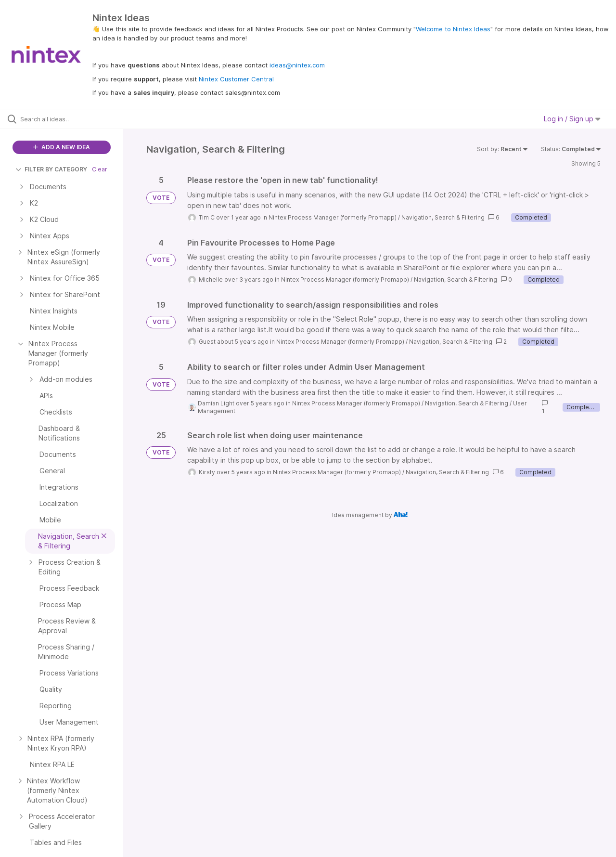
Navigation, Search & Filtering (443, 217)
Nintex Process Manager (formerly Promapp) (333, 217)
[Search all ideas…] (74, 119)
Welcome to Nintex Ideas (453, 29)
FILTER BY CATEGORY (51, 169)
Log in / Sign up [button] (572, 119)
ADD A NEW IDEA (62, 147)
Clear (100, 169)
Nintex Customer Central (236, 79)
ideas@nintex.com (297, 65)
